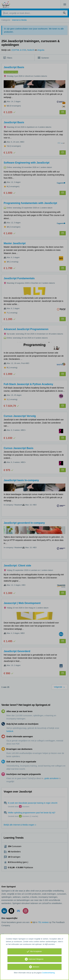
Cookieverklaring (48, 973)
